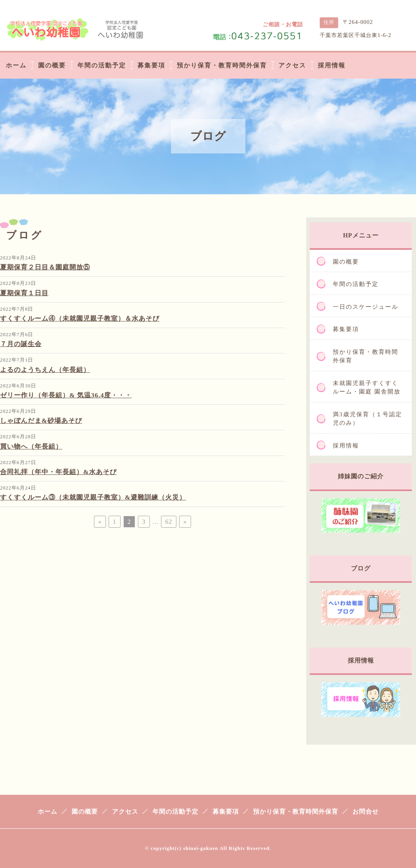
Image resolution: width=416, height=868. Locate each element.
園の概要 (346, 262)
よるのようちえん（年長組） (45, 370)
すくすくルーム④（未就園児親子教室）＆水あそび (80, 319)
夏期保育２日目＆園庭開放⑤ (45, 267)
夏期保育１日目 (24, 293)
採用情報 (346, 446)
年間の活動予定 (356, 284)
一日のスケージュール (366, 307)
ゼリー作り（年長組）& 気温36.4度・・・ (66, 395)
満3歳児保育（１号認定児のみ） (367, 419)
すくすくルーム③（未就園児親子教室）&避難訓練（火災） (93, 497)
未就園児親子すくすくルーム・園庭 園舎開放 (367, 388)
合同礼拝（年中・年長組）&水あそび (58, 472)
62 (169, 522)
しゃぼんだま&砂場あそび (41, 421)
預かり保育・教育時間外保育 (366, 356)
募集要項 (346, 329)
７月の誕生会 (21, 344)
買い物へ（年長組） (31, 447)
